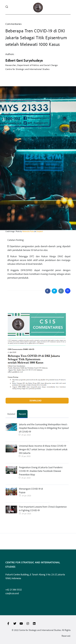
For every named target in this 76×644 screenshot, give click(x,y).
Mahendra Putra (28, 231)
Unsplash (40, 231)
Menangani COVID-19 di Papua (31, 490)
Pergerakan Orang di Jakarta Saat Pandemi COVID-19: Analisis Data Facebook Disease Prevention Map (41, 471)
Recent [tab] (22, 414)
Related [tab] (11, 414)
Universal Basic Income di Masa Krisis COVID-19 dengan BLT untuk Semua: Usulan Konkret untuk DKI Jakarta (43, 449)
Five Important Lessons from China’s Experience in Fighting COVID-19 (43, 508)
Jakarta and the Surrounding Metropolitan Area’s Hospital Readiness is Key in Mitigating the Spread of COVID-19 (44, 428)
